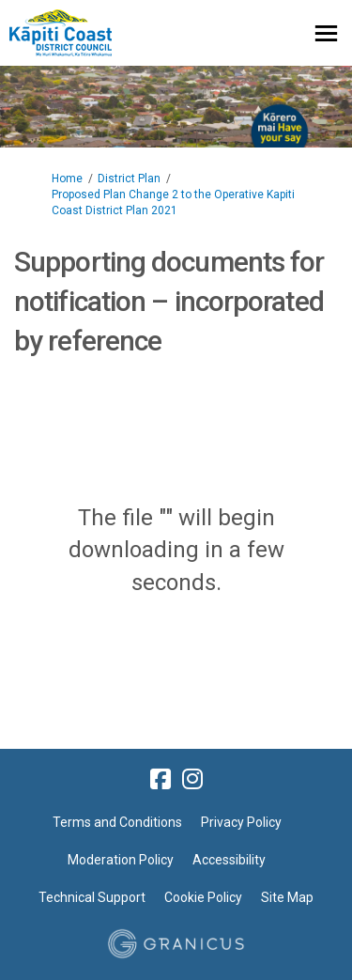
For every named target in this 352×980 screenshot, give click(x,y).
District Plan (129, 179)
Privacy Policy (241, 822)
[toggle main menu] (326, 33)
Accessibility (229, 860)
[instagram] (192, 779)
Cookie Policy (203, 897)
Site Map (287, 897)
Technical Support (92, 897)
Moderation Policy (121, 860)
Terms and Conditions (117, 822)
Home (67, 179)
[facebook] (161, 779)
